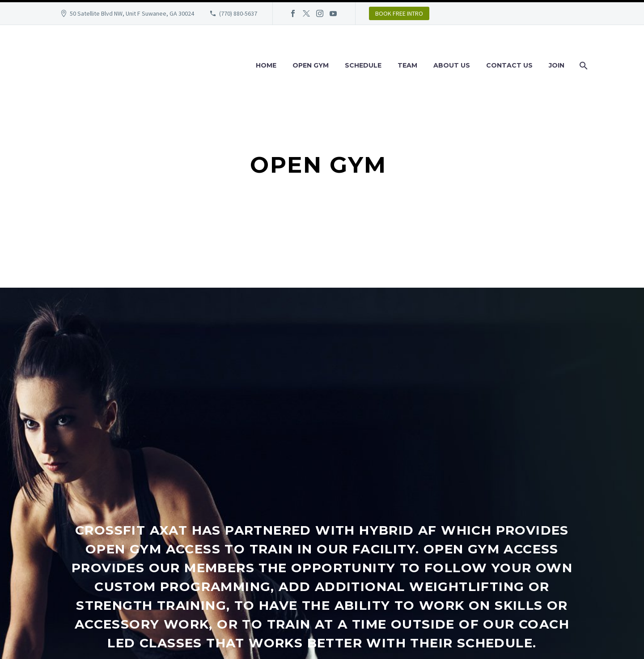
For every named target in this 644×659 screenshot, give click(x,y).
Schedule (363, 65)
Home (266, 65)
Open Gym (311, 65)
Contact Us (509, 65)
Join (557, 65)
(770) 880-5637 (238, 13)
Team (407, 65)
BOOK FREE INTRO (399, 13)
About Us (452, 65)
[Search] (583, 66)
